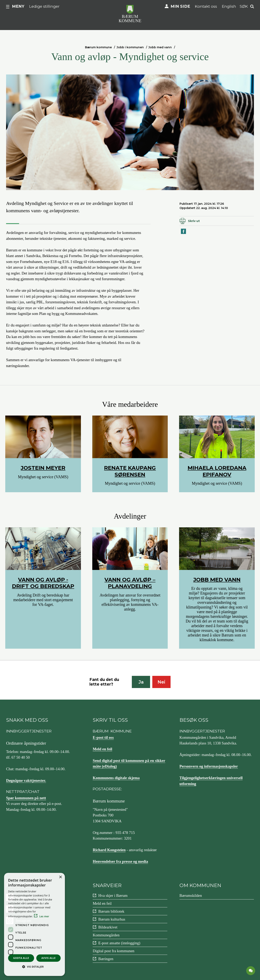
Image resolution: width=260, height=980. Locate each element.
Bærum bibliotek (111, 911)
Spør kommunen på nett (26, 798)
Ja (141, 682)
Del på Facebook (184, 234)
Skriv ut (194, 221)
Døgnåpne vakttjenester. (26, 780)
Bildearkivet (108, 927)
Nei (161, 682)
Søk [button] (244, 6)
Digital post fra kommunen (113, 951)
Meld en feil (102, 749)
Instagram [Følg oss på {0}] (24, 920)
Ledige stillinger (44, 6)
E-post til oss (103, 737)
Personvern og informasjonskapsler (209, 766)
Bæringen (106, 959)
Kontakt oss (206, 6)
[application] (251, 971)
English (229, 6)
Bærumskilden (191, 895)
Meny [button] (18, 6)
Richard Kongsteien (109, 850)
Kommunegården (106, 935)
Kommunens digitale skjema (116, 778)
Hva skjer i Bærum (113, 895)
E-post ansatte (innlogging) (119, 943)
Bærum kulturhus (112, 919)
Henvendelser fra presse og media (120, 861)
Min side (180, 6)
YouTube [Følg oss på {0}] (23, 909)
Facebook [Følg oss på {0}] (23, 897)
